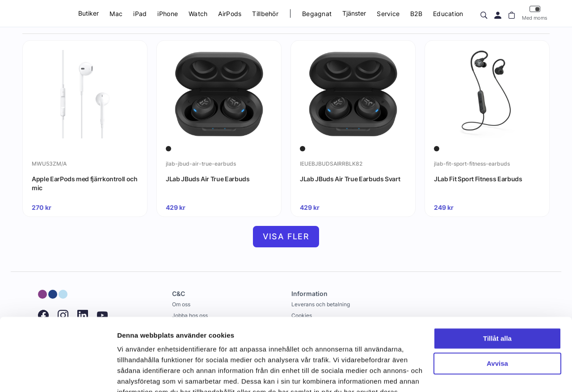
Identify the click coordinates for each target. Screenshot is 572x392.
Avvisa (497, 311)
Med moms (535, 13)
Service (388, 14)
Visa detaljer (137, 374)
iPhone (168, 14)
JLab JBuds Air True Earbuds (208, 179)
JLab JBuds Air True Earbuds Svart (350, 179)
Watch (198, 14)
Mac (116, 14)
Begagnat (317, 14)
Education (448, 14)
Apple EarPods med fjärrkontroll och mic (85, 183)
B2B (416, 14)
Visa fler (286, 236)
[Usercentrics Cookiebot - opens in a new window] (58, 375)
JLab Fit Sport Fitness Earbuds (478, 179)
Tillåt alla (497, 286)
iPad (140, 14)
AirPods (230, 14)
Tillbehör (265, 14)
